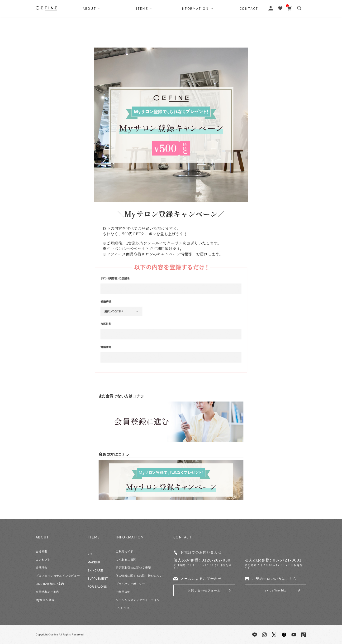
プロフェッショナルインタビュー (58, 576)
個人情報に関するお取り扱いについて (141, 576)
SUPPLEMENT (98, 579)
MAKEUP (94, 562)
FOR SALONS (97, 587)
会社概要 (42, 552)
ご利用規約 (123, 592)
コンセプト (43, 560)
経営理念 (42, 568)
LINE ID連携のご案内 (50, 584)
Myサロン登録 (45, 600)
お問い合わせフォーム (204, 591)
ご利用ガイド (125, 552)
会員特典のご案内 (47, 592)
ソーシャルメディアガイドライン (138, 600)
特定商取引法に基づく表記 (133, 568)
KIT (90, 554)
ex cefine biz (275, 591)
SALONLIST (124, 608)
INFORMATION (196, 32)
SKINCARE (95, 571)
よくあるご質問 (126, 560)
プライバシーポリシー (130, 584)
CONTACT (251, 32)
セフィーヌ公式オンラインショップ (171, 14)
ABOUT (90, 32)
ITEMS (143, 32)
